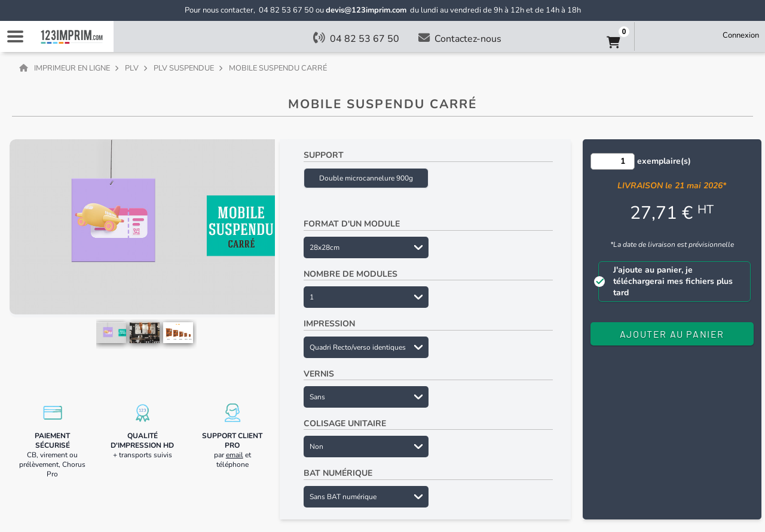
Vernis (319, 374)
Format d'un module (352, 224)
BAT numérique (338, 473)
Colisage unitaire (345, 424)
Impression (329, 324)
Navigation (15, 36)
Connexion (741, 35)
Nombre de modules (351, 274)
